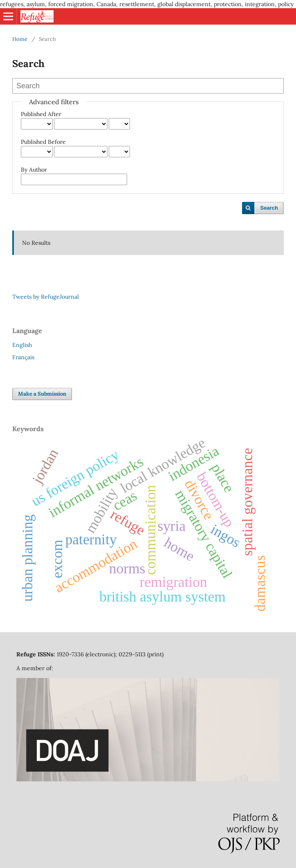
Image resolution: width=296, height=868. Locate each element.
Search (269, 208)
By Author (34, 170)
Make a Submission (42, 394)
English (22, 345)
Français (23, 357)
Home (20, 39)
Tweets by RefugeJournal (46, 297)
